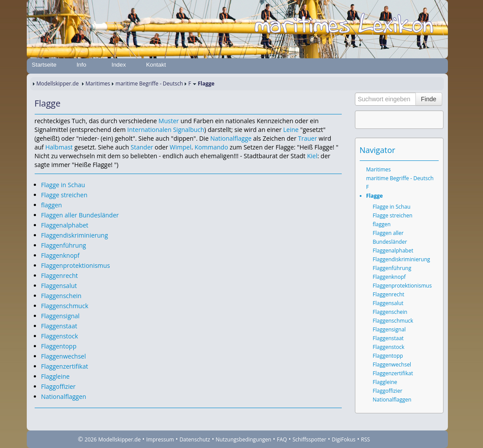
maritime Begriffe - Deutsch (149, 84)
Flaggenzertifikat (65, 366)
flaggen (52, 205)
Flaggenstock (60, 336)
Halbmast (59, 147)
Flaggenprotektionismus (76, 265)
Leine (291, 130)
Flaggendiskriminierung (75, 235)
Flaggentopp (59, 346)
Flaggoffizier (59, 386)
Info (81, 65)
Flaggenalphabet (65, 225)
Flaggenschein (61, 296)
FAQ (282, 439)
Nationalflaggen (64, 396)
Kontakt (156, 65)
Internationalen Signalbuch (166, 130)
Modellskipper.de (58, 84)
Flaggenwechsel (64, 356)
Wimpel (181, 147)
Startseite (44, 65)
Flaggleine (55, 376)
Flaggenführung (64, 245)
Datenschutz (195, 439)
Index (119, 65)
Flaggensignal (61, 316)
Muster (168, 121)
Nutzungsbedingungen (244, 439)
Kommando (211, 147)
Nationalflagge (231, 138)
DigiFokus (343, 439)
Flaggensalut (59, 286)
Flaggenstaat (59, 326)
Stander (142, 147)
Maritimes (98, 84)
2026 (91, 439)
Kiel (312, 156)
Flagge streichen (64, 195)
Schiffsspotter (309, 439)
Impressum (160, 439)
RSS (366, 439)
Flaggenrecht (60, 276)
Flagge (375, 196)
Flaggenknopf (61, 255)
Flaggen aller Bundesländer (80, 215)
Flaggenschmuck (65, 306)
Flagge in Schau (63, 185)
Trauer (307, 138)
